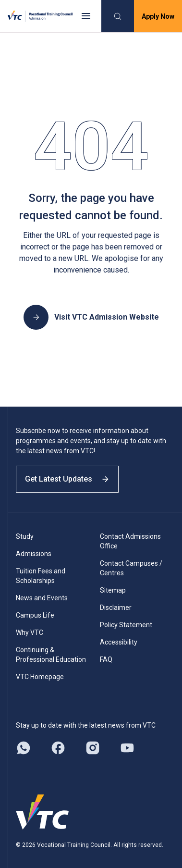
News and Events (42, 598)
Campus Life (35, 615)
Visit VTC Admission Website (91, 317)
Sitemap (113, 590)
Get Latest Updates (67, 479)
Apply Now (158, 16)
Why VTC (30, 632)
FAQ (106, 659)
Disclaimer (116, 608)
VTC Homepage (40, 677)
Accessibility (119, 642)
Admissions (34, 554)
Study (25, 536)
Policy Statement (126, 625)
